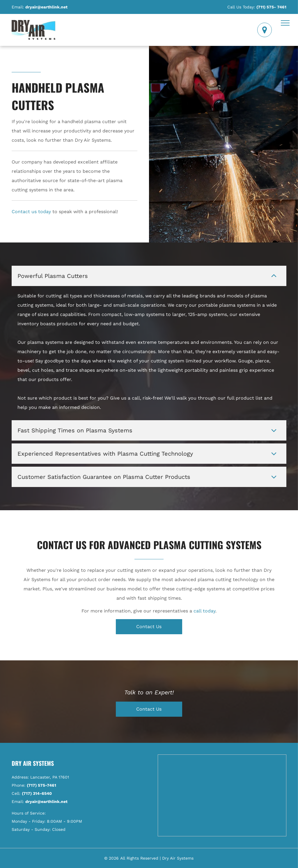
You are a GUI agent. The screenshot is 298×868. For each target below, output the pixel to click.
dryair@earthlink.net (46, 7)
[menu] (285, 23)
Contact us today (31, 212)
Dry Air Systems (33, 763)
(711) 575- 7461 (271, 7)
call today (204, 611)
